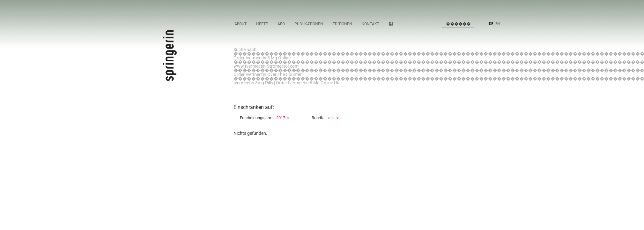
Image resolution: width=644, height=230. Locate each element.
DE (491, 24)
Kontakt (370, 24)
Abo (281, 24)
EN (498, 24)
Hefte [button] (262, 24)
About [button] (241, 24)
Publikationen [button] (309, 24)
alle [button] (333, 118)
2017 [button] (283, 118)
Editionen (342, 24)
